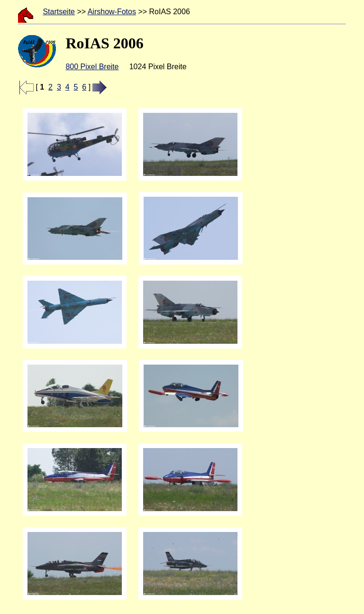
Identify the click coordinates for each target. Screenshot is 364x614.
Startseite (59, 12)
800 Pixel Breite (92, 67)
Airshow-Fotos (112, 12)
